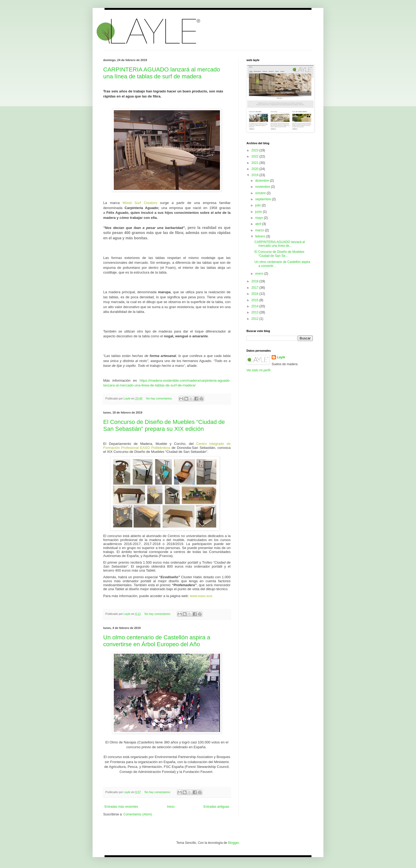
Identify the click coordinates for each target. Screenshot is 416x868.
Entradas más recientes (121, 807)
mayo (260, 218)
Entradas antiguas (216, 807)
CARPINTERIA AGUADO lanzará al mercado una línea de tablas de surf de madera (162, 73)
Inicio (171, 807)
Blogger (233, 843)
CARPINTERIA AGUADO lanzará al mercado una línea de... (280, 244)
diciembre (263, 181)
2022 (255, 156)
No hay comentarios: (160, 398)
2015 (255, 300)
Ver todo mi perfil (258, 370)
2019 (255, 175)
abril (259, 224)
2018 (255, 281)
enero (260, 274)
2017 (255, 288)
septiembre (264, 199)
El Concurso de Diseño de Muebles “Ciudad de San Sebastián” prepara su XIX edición (164, 425)
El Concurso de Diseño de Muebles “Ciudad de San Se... (279, 254)
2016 (255, 294)
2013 (255, 312)
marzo (260, 230)
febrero (261, 236)
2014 (255, 306)
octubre (261, 193)
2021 (255, 163)
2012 (255, 319)
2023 (255, 150)
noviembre (263, 187)
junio (259, 212)
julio (259, 205)
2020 (255, 169)
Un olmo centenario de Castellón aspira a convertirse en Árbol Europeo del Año (157, 641)
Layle (281, 357)
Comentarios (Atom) (138, 814)
